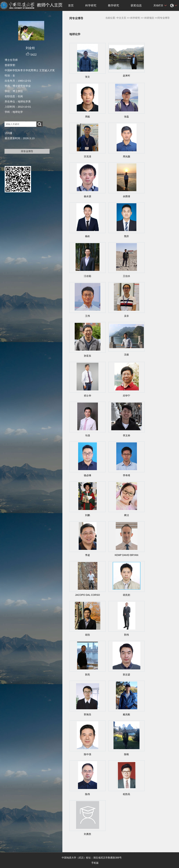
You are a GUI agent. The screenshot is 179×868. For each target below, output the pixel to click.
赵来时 (126, 76)
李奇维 (126, 475)
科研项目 (149, 18)
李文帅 (126, 435)
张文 (88, 77)
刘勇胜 (88, 834)
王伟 (88, 316)
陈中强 (88, 754)
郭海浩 (88, 714)
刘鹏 (88, 515)
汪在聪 (88, 276)
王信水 (126, 276)
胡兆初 (126, 595)
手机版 (95, 863)
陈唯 (126, 754)
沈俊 (126, 355)
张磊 (126, 117)
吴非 (126, 316)
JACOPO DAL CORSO (87, 595)
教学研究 (113, 5)
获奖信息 (136, 5)
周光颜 (126, 156)
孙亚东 (88, 356)
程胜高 (126, 794)
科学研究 (91, 5)
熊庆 (126, 236)
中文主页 (121, 18)
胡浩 (88, 635)
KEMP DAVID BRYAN (126, 555)
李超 (88, 555)
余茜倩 (126, 196)
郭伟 (126, 635)
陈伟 (88, 794)
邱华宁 (126, 396)
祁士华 (88, 396)
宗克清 (88, 156)
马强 (88, 435)
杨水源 (88, 196)
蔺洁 (126, 515)
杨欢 (88, 236)
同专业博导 (27, 151)
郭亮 (88, 675)
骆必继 (88, 475)
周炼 (88, 117)
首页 (71, 5)
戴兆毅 (126, 714)
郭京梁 (126, 675)
